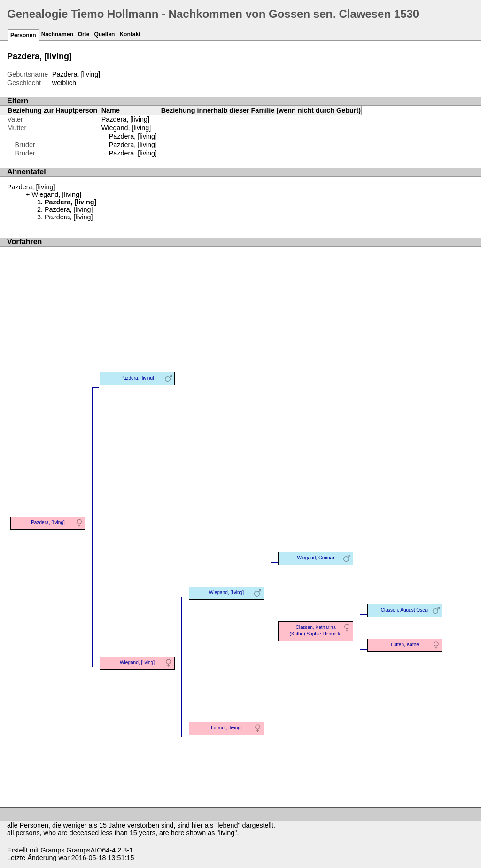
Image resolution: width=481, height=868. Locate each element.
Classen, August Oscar (405, 610)
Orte (84, 34)
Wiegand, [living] (126, 128)
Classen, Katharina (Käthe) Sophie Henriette (316, 631)
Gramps (52, 850)
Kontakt (130, 34)
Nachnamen (57, 34)
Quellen (104, 34)
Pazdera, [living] (133, 136)
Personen (23, 35)
